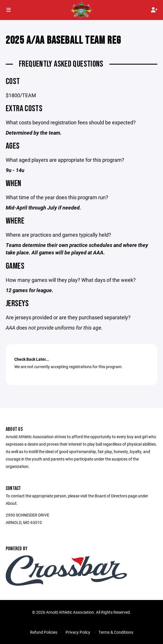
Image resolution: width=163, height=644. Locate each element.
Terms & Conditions (116, 632)
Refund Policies (44, 632)
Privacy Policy (78, 632)
